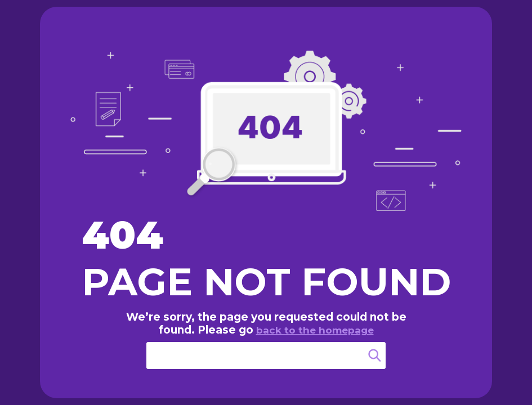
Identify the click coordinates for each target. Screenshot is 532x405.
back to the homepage (315, 330)
